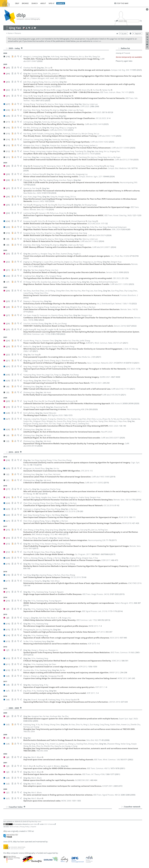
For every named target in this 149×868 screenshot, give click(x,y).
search (35, 3)
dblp (17, 3)
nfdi (51, 3)
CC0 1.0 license (49, 824)
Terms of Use (14, 827)
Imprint (33, 827)
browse (25, 3)
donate (61, 3)
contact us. (97, 41)
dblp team (38, 821)
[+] (123, 807)
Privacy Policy (25, 827)
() (43, 78)
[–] (120, 48)
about (43, 3)
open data (34, 824)
